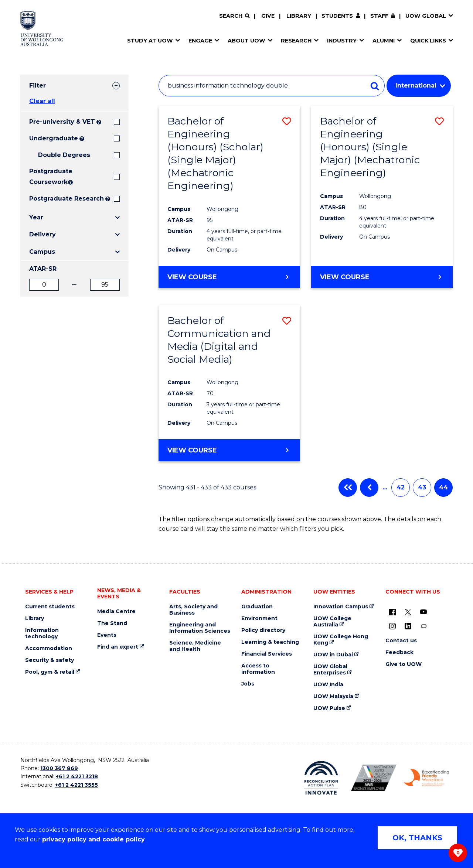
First (348, 488)
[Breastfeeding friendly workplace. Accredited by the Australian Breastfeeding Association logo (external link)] (427, 778)
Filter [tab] (38, 86)
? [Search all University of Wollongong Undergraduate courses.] (82, 139)
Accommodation (49, 648)
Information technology (42, 633)
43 (422, 487)
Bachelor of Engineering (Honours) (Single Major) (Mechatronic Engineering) (370, 147)
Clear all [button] (42, 101)
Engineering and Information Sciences (200, 628)
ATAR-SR (43, 269)
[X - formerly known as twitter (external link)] (408, 612)
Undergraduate (54, 138)
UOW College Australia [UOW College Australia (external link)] (332, 622)
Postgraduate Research (67, 199)
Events (107, 635)
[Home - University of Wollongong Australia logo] (42, 28)
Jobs (248, 684)
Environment (259, 618)
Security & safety (50, 660)
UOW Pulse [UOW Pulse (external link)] (329, 708)
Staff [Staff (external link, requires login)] (379, 16)
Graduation (257, 607)
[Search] (234, 16)
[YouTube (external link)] (423, 612)
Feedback (399, 652)
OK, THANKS (417, 838)
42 (401, 487)
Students (337, 16)
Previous (369, 488)
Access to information (258, 669)
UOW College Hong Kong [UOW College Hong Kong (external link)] (341, 640)
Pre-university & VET (62, 122)
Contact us (401, 641)
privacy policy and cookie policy (93, 839)
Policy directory (263, 630)
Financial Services (267, 654)
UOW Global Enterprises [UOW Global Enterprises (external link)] (330, 670)
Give (268, 16)
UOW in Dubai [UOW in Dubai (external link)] (333, 655)
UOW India (328, 685)
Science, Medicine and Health (195, 646)
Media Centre (116, 611)
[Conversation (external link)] (423, 626)
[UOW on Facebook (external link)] (392, 612)
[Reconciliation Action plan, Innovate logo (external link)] (321, 778)
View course (192, 277)
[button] (287, 121)
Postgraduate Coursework (48, 177)
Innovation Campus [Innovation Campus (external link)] (341, 607)
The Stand (112, 623)
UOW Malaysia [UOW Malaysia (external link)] (333, 696)
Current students (50, 607)
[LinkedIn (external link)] (408, 626)
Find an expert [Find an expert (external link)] (118, 647)
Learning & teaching (270, 642)
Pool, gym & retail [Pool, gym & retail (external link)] (50, 672)
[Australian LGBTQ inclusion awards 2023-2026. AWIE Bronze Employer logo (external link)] (374, 778)
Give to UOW (404, 664)
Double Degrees (64, 155)
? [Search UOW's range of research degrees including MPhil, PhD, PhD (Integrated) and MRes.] (108, 199)
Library (299, 16)
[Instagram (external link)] (392, 626)
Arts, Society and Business (193, 610)
